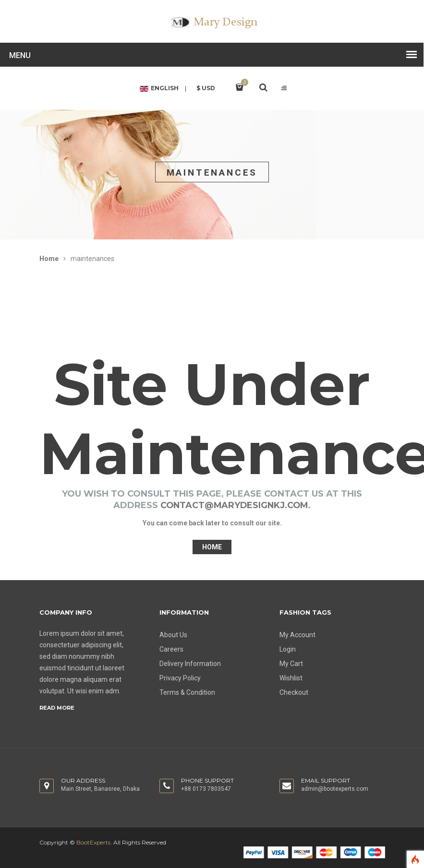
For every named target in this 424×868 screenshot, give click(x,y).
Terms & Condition (187, 692)
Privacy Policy (180, 678)
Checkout (294, 692)
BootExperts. (94, 842)
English (158, 89)
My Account (297, 635)
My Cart (291, 664)
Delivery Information (190, 664)
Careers (171, 649)
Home (49, 259)
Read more (57, 708)
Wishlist (291, 678)
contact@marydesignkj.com (234, 505)
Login (288, 649)
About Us (173, 635)
